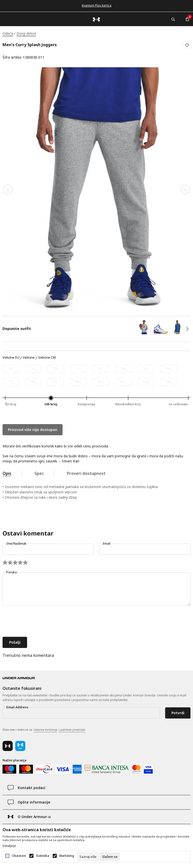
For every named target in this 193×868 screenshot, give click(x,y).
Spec (39, 472)
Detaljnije (9, 846)
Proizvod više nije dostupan (33, 428)
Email (107, 542)
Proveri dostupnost (86, 472)
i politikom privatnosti (72, 728)
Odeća (8, 33)
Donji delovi (26, 33)
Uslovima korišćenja (45, 728)
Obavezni (19, 856)
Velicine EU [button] (11, 356)
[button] (187, 51)
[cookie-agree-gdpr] (110, 857)
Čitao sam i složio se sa (44, 728)
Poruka (12, 571)
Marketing (67, 856)
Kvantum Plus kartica (97, 5)
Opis (7, 472)
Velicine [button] (29, 356)
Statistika (43, 856)
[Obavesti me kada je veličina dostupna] (11, 367)
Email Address (17, 706)
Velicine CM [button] (47, 356)
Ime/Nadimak (16, 542)
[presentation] (41, 620)
